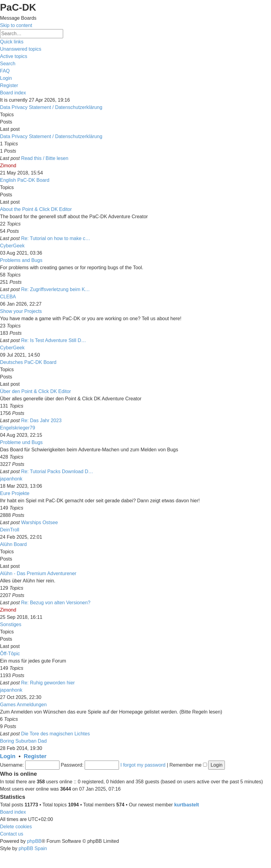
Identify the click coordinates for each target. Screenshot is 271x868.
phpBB (34, 841)
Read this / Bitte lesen (45, 158)
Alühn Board (13, 544)
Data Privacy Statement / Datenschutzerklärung (51, 107)
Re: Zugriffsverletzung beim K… (55, 289)
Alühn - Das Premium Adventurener (38, 573)
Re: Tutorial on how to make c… (56, 238)
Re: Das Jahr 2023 (41, 420)
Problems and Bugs (21, 260)
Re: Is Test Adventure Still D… (53, 340)
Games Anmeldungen (23, 705)
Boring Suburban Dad (23, 741)
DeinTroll (10, 530)
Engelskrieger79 (18, 428)
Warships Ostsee (39, 522)
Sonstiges (11, 624)
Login (8, 756)
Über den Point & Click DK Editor (36, 391)
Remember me (188, 765)
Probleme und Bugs (21, 442)
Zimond (8, 166)
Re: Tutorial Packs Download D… (57, 471)
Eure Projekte (15, 493)
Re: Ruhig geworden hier (48, 683)
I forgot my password (143, 765)
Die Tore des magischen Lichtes (55, 734)
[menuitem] (21, 49)
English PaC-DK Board (25, 180)
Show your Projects (21, 311)
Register (35, 756)
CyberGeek (12, 246)
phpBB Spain (33, 848)
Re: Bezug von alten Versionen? (56, 603)
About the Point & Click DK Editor (36, 209)
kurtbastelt (187, 805)
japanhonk (11, 479)
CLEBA (8, 297)
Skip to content (16, 25)
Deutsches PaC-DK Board (28, 362)
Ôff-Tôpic (10, 654)
